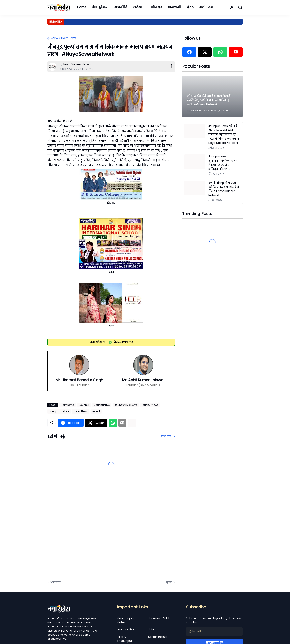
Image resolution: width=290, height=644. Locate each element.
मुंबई (190, 7)
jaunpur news (150, 405)
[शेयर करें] (170, 67)
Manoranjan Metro (125, 620)
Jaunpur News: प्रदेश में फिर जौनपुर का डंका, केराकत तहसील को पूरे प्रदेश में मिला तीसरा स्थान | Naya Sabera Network (224, 134)
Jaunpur (84, 405)
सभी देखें (166, 436)
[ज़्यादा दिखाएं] (132, 423)
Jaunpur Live (102, 405)
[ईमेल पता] (214, 632)
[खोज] (239, 7)
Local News (81, 411)
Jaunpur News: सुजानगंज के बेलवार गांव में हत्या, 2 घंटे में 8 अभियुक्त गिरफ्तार (223, 163)
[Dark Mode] (230, 7)
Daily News (69, 38)
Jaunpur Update (59, 411)
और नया (55, 582)
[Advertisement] (88, 532)
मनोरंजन (206, 7)
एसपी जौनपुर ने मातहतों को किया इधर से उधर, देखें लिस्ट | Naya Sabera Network (224, 189)
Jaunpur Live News (126, 405)
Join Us (153, 629)
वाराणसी (174, 7)
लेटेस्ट (138, 7)
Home (82, 7)
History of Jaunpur (124, 639)
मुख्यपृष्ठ (53, 38)
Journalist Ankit (159, 618)
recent (96, 411)
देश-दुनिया (100, 7)
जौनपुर (156, 7)
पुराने (169, 582)
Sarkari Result (157, 637)
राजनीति (121, 7)
